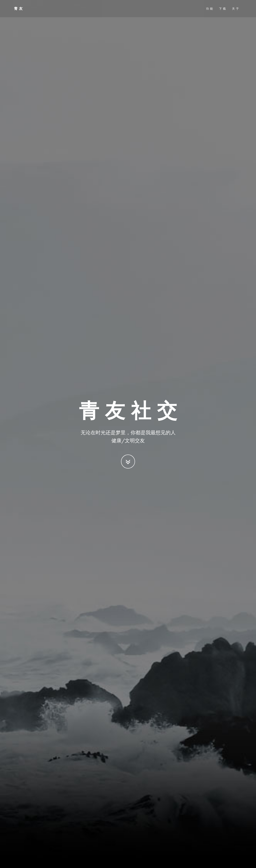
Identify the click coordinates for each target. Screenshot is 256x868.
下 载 (222, 9)
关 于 (235, 9)
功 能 (209, 9)
